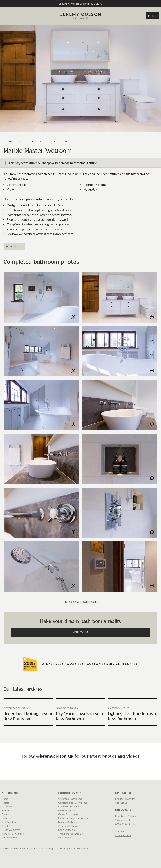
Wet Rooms (65, 837)
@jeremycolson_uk (55, 757)
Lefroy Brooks (17, 185)
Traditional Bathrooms (70, 834)
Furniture (7, 810)
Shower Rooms (67, 830)
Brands (6, 814)
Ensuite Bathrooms (69, 806)
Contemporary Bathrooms (73, 803)
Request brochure (125, 799)
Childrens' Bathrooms (70, 799)
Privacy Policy (9, 837)
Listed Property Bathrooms (73, 818)
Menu (152, 16)
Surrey (85, 174)
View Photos (14, 247)
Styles (5, 818)
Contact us (121, 803)
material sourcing (30, 205)
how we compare (24, 234)
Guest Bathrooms (68, 814)
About (5, 803)
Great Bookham (67, 174)
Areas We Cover (11, 830)
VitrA (10, 189)
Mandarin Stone (95, 185)
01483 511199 (94, 4)
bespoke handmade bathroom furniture (70, 163)
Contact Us (80, 632)
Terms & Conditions (13, 834)
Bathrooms (8, 806)
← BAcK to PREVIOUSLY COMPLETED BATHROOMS (36, 141)
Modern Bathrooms (69, 822)
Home (5, 799)
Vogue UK (91, 189)
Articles (6, 826)
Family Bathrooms (68, 810)
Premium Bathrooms (69, 826)
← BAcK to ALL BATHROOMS (80, 602)
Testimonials (9, 822)
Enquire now (66, 4)
